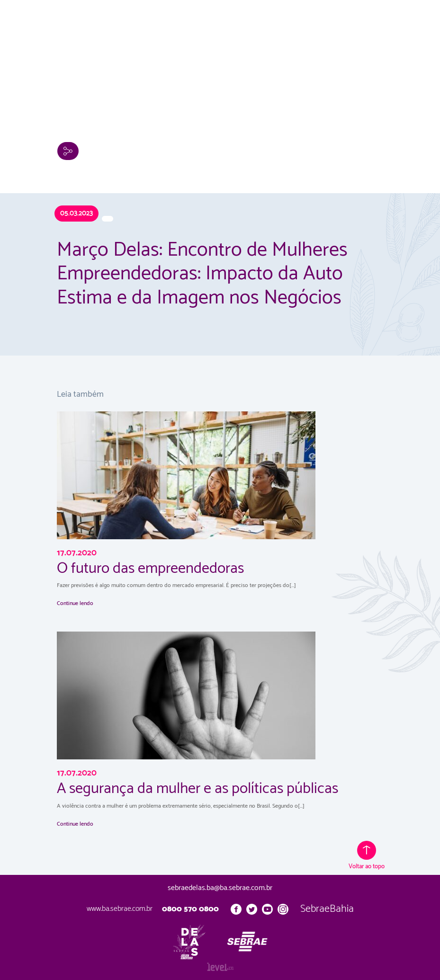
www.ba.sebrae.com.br (120, 909)
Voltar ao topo (367, 856)
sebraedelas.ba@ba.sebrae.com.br (220, 888)
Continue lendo (75, 603)
